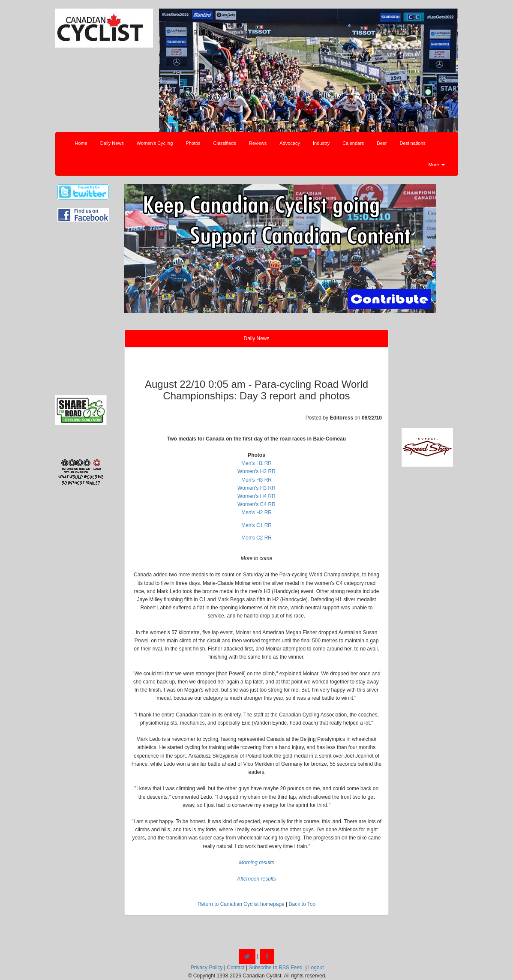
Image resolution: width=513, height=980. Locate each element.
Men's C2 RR (256, 538)
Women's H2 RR (256, 471)
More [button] (436, 165)
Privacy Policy (207, 968)
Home (81, 143)
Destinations (413, 143)
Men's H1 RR (256, 463)
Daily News (112, 143)
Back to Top (302, 904)
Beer (382, 143)
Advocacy (290, 143)
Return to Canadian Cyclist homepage (241, 904)
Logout (316, 968)
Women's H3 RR (256, 488)
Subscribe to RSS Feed (275, 968)
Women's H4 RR (256, 496)
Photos (193, 143)
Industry (321, 143)
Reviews (258, 143)
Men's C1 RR (256, 525)
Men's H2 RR (256, 512)
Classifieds (225, 143)
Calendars (353, 143)
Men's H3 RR (256, 480)
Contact (235, 968)
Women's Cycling (155, 143)
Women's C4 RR (256, 504)
